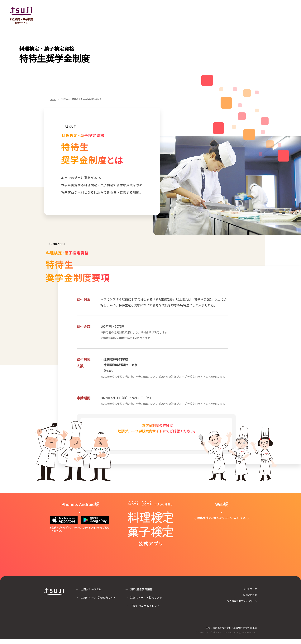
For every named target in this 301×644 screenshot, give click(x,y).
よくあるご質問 (222, 10)
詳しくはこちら (156, 444)
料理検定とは (129, 10)
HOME (53, 99)
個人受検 (198, 10)
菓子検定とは (155, 10)
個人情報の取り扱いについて (242, 606)
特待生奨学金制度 (253, 10)
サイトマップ (250, 594)
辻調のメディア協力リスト (146, 603)
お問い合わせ (282, 10)
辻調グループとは (91, 594)
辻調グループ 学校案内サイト (98, 603)
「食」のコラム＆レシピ (145, 611)
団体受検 (178, 10)
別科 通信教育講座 (141, 594)
